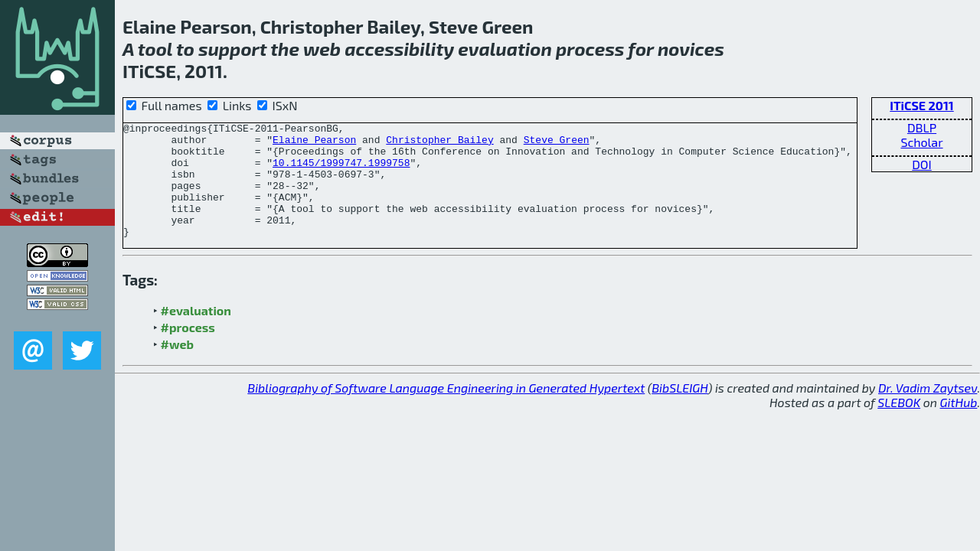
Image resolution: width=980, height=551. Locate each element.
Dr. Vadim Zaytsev (928, 411)
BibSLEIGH (679, 411)
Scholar (921, 142)
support (233, 49)
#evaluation (196, 333)
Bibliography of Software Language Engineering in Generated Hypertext (446, 411)
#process (188, 350)
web (322, 49)
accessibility (399, 49)
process (590, 49)
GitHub (959, 425)
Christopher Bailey (439, 144)
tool (155, 49)
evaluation (505, 49)
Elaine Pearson (314, 144)
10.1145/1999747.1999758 (341, 171)
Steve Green (557, 144)
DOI (922, 164)
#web (177, 367)
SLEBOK (899, 425)
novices (691, 49)
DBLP (922, 127)
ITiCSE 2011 (921, 105)
